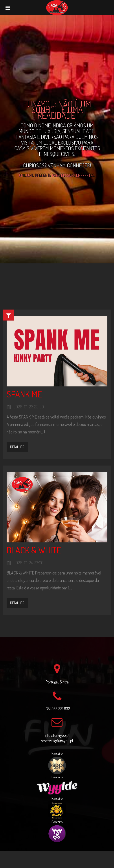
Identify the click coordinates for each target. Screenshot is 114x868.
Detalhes (17, 447)
